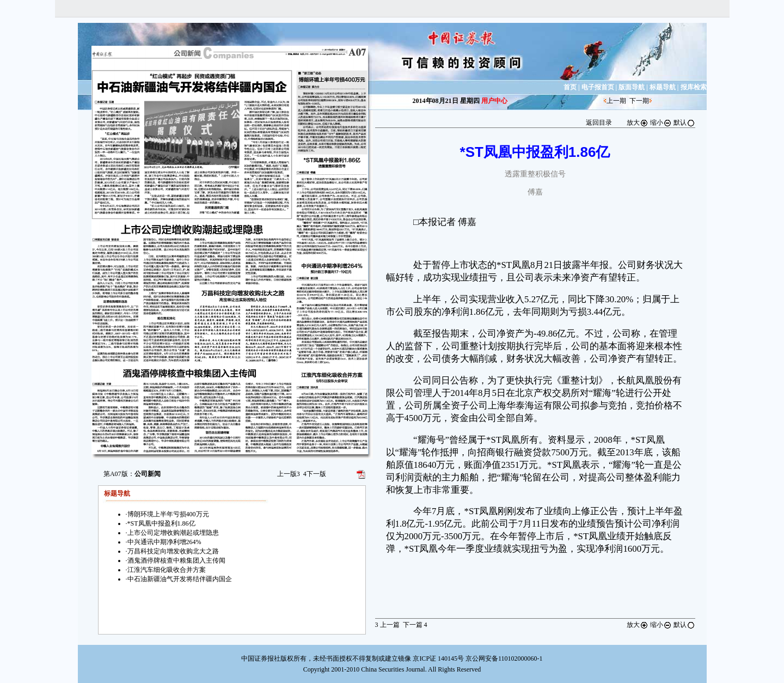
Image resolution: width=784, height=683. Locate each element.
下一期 (639, 101)
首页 (570, 87)
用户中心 (494, 101)
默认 (684, 123)
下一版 (315, 474)
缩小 (661, 123)
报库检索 (694, 87)
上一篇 (387, 625)
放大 (638, 123)
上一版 (289, 474)
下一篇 (415, 625)
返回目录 (599, 123)
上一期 (616, 101)
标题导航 (663, 87)
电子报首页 (598, 87)
